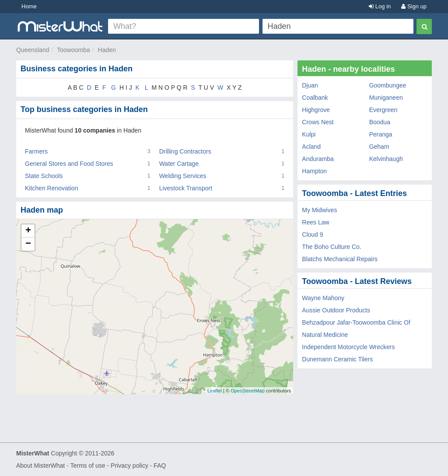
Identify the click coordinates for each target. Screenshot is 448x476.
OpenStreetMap (248, 391)
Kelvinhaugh (386, 159)
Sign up (414, 6)
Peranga (381, 134)
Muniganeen (386, 98)
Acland (311, 147)
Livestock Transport (186, 188)
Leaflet (215, 391)
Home (29, 6)
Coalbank (315, 98)
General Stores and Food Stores (69, 164)
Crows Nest (318, 122)
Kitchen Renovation (51, 188)
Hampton (314, 171)
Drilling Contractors (185, 151)
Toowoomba (73, 50)
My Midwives (319, 210)
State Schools (44, 176)
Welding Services (183, 176)
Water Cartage (179, 164)
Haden (107, 50)
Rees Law (315, 222)
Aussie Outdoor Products (336, 310)
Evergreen (383, 110)
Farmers (36, 151)
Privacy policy (129, 465)
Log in (380, 6)
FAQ (160, 465)
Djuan (310, 85)
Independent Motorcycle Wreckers (348, 347)
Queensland (33, 50)
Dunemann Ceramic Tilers (337, 359)
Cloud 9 (312, 234)
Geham (379, 147)
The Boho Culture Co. (331, 247)
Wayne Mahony (323, 298)
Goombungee (388, 85)
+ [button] (28, 231)
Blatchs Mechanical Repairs (340, 259)
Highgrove (316, 110)
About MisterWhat (40, 465)
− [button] (28, 244)
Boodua (380, 122)
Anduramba (318, 159)
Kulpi (309, 134)
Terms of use (87, 465)
